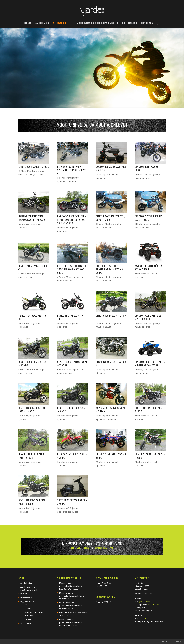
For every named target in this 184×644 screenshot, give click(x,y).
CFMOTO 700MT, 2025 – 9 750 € (34, 167)
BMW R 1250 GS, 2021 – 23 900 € (111, 363)
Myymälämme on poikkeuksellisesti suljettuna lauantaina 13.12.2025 (72, 586)
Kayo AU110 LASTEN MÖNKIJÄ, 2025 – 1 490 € (149, 268)
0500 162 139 (104, 548)
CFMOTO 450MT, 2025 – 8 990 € (33, 268)
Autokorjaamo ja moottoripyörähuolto (98, 23)
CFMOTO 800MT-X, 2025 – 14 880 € (149, 168)
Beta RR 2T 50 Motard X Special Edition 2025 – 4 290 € (72, 170)
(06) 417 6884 (80, 548)
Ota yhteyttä (147, 23)
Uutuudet (39, 175)
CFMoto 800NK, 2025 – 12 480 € (111, 317)
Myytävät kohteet (62, 23)
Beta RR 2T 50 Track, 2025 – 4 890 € (111, 456)
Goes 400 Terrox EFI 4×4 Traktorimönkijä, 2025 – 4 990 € (110, 269)
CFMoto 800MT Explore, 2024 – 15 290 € (72, 363)
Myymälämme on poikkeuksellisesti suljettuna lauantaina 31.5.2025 (72, 623)
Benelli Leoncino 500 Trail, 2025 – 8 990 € (32, 502)
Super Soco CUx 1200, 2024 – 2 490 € (72, 502)
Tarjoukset (112, 419)
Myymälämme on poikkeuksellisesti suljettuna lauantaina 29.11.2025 (72, 596)
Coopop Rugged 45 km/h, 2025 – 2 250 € (111, 168)
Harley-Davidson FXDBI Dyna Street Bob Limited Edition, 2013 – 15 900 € (71, 220)
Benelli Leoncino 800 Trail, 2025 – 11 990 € (32, 410)
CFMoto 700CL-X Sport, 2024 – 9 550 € (33, 363)
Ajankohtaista (42, 23)
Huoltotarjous (129, 23)
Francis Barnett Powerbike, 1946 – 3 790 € (33, 456)
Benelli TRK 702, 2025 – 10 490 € (70, 317)
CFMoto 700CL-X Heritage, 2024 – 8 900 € (148, 317)
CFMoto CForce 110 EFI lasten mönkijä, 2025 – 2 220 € (150, 363)
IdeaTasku (164, 641)
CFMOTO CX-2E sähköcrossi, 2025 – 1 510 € (149, 218)
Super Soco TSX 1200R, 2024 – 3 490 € (110, 410)
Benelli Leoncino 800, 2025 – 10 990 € (72, 410)
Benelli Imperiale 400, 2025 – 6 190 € (149, 410)
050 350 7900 (145, 618)
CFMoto (22, 171)
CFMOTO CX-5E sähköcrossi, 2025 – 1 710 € (110, 218)
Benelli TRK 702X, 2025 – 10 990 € (32, 317)
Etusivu (28, 23)
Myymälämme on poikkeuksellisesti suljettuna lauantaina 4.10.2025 (72, 606)
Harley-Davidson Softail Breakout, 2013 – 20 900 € (32, 218)
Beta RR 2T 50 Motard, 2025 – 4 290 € (150, 456)
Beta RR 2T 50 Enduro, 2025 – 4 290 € (72, 456)
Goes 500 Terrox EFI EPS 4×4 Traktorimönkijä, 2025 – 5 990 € (72, 269)
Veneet (28, 619)
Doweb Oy (177, 641)
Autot (27, 605)
